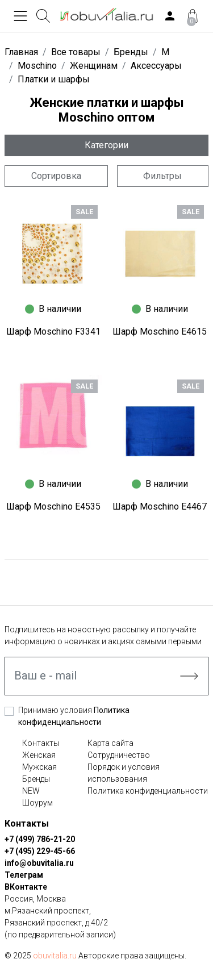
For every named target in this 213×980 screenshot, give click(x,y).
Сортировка (56, 176)
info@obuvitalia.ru (39, 863)
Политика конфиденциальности (148, 791)
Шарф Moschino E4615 (160, 331)
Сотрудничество (119, 755)
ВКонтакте (26, 887)
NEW (31, 791)
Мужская (39, 767)
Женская (39, 755)
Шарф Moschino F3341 (53, 331)
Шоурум (37, 803)
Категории (106, 145)
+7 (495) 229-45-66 (40, 851)
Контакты (41, 743)
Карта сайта (110, 743)
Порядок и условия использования (124, 773)
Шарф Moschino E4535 (53, 506)
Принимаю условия (74, 716)
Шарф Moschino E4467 (160, 506)
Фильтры (162, 176)
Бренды (36, 779)
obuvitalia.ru (55, 956)
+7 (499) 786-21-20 (40, 839)
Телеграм (24, 875)
